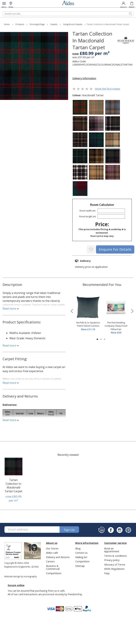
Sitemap (80, 565)
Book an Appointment (112, 549)
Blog (78, 548)
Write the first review (108, 89)
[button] (97, 339)
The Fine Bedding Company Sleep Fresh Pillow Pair (116, 325)
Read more (11, 308)
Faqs (107, 573)
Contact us (81, 552)
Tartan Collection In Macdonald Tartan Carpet (13, 485)
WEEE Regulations (114, 568)
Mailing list (81, 557)
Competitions (54, 573)
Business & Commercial (53, 567)
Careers (50, 561)
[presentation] (72, 311)
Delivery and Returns (58, 557)
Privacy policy (112, 560)
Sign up (69, 529)
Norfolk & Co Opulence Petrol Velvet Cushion (88, 324)
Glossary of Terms (115, 564)
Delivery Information (84, 78)
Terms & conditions (115, 555)
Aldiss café (52, 552)
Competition (82, 561)
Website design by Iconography (21, 576)
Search (3, 11)
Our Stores (52, 548)
